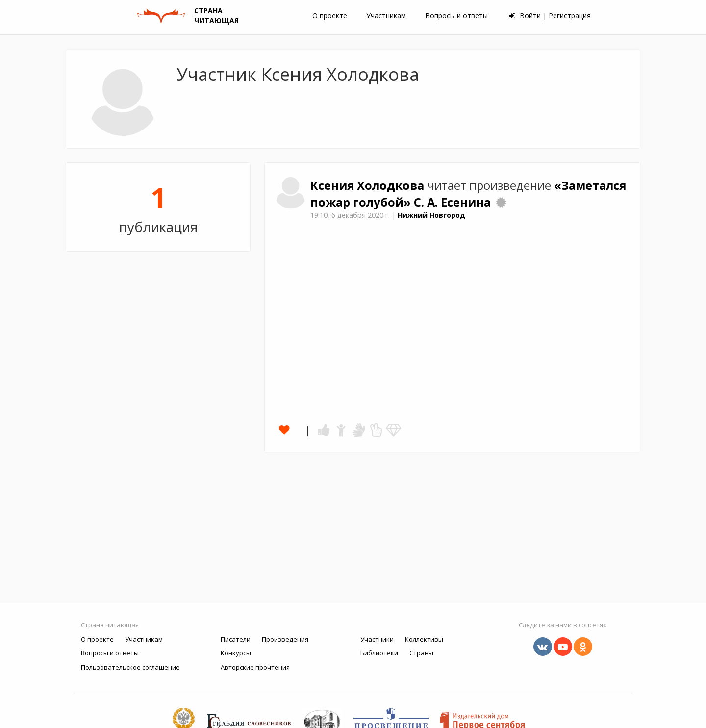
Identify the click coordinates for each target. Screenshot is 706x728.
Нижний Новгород (431, 215)
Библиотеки (379, 653)
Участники (377, 639)
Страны (421, 653)
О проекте (330, 15)
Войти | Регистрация (550, 15)
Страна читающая (110, 625)
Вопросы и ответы (456, 15)
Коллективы (424, 639)
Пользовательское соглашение (130, 667)
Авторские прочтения (255, 667)
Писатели (236, 639)
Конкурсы (236, 653)
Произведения (285, 639)
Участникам (386, 15)
